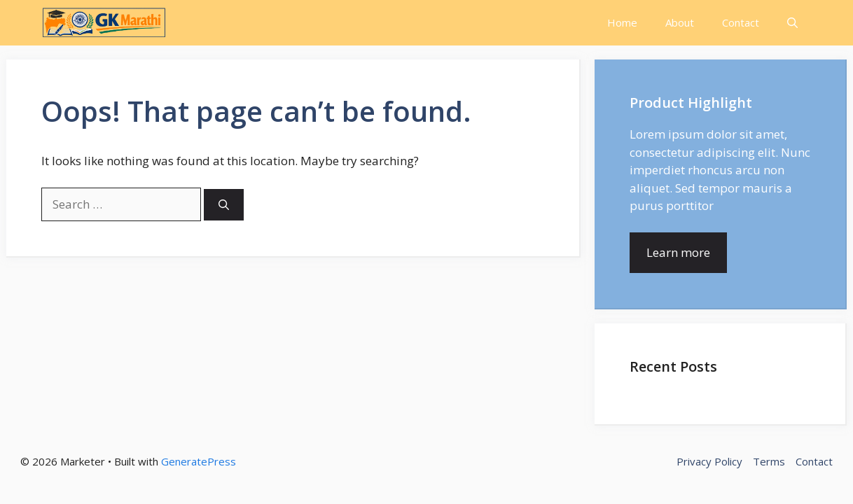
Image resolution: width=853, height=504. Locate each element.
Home (622, 22)
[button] (792, 23)
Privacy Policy (709, 461)
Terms (769, 461)
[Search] (224, 205)
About (680, 22)
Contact (741, 22)
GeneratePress (199, 461)
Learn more (678, 252)
